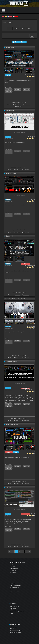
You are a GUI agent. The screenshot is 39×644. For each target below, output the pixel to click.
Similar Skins (18, 105)
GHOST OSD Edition (11, 362)
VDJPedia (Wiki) (14, 591)
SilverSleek (9, 236)
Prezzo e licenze (14, 570)
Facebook (13, 627)
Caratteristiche (14, 569)
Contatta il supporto (15, 586)
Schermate (13, 572)
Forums (12, 593)
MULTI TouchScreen (12, 425)
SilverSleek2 (10, 48)
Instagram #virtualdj (16, 631)
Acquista (12, 567)
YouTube (13, 629)
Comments (27, 105)
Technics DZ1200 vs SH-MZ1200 (15, 299)
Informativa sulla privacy (17, 612)
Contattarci (13, 608)
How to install (19, 106)
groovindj (32, 136)
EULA (11, 614)
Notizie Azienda (14, 606)
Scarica (12, 565)
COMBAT (8, 487)
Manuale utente (14, 587)
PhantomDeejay (31, 75)
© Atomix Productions (19, 642)
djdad (33, 199)
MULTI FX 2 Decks (11, 173)
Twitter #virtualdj (15, 632)
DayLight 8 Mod (10, 110)
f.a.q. (11, 589)
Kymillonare (32, 326)
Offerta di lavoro (14, 610)
